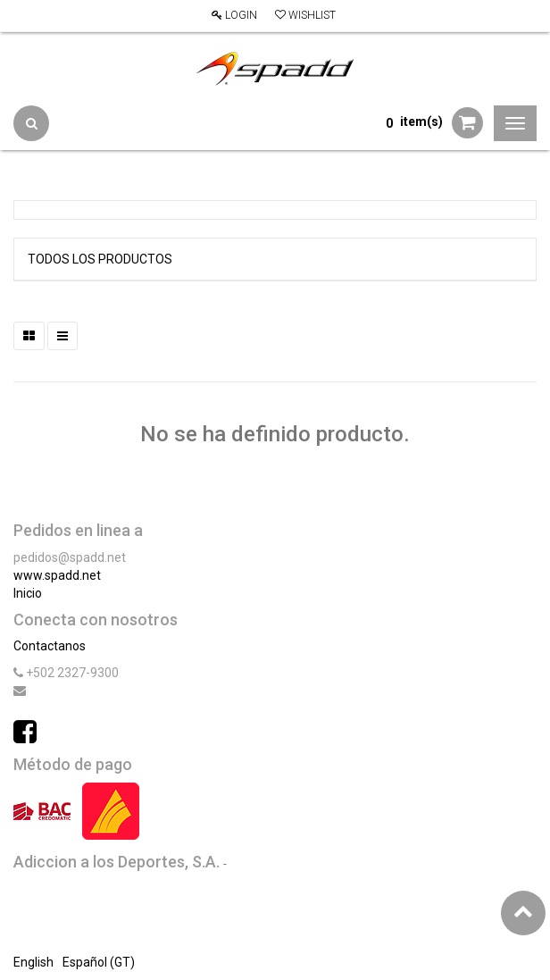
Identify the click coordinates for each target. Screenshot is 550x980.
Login (234, 15)
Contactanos (50, 646)
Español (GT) (99, 962)
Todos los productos (100, 259)
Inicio (28, 593)
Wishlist (305, 15)
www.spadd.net (57, 575)
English (33, 962)
